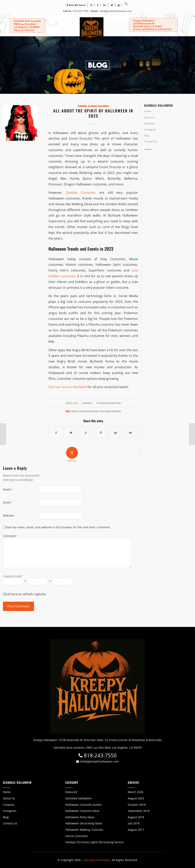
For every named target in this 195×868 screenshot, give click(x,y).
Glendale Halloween (98, 106)
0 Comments (87, 403)
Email (8, 502)
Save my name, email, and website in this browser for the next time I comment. (58, 527)
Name (8, 489)
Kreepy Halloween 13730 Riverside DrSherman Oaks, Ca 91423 (152, 25)
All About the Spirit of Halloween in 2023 (93, 113)
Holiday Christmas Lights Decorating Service (94, 842)
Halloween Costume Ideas (82, 811)
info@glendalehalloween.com (116, 11)
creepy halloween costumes (85, 411)
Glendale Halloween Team (110, 403)
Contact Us (151, 141)
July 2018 (134, 823)
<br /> (168, 188)
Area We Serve (76, 5)
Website (8, 516)
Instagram (150, 129)
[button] (126, 5)
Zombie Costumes (81, 193)
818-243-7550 (81, 11)
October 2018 (137, 805)
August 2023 (136, 798)
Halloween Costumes (111, 411)
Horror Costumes (77, 836)
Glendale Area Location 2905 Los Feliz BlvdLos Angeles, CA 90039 (28, 26)
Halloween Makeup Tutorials (84, 830)
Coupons (150, 123)
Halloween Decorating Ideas (84, 823)
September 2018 (139, 811)
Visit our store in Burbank (68, 387)
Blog (147, 135)
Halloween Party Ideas (80, 817)
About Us (150, 117)
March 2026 (136, 792)
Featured (82, 106)
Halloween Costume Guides (83, 805)
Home (148, 111)
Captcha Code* (13, 576)
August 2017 (136, 830)
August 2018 (136, 817)
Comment (10, 536)
